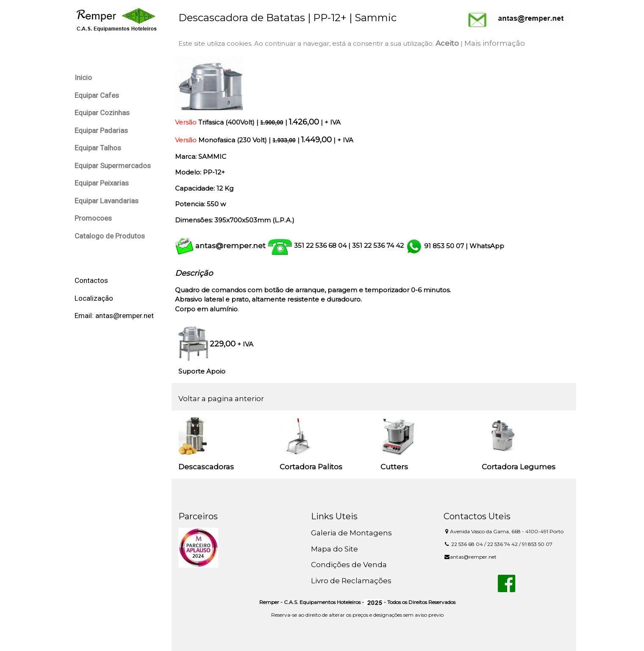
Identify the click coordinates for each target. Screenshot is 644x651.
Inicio (83, 78)
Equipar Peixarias (102, 183)
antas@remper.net (230, 246)
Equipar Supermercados (113, 166)
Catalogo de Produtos (110, 236)
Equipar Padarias (101, 130)
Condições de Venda (349, 565)
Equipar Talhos (98, 148)
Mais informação (495, 43)
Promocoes (93, 218)
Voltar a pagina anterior (221, 399)
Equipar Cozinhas (102, 113)
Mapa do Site (334, 549)
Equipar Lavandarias (107, 201)
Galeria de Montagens (351, 533)
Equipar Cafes (97, 95)
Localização (94, 298)
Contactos (91, 280)
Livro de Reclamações (351, 581)
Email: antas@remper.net (114, 316)
